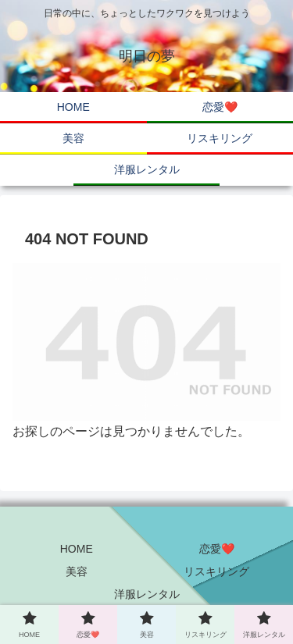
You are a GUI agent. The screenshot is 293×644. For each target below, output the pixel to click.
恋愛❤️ (217, 549)
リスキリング (216, 571)
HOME (77, 549)
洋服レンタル (147, 594)
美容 (77, 571)
